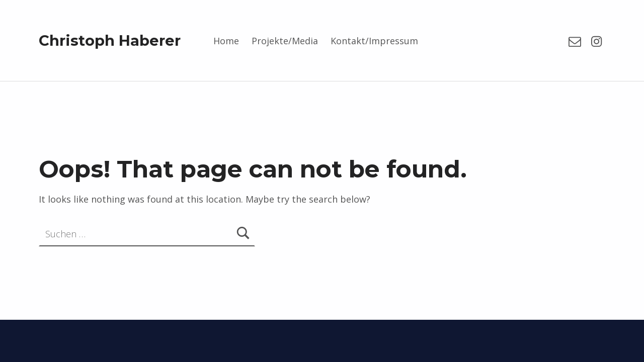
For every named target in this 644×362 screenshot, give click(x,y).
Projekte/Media (285, 41)
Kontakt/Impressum (374, 41)
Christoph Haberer (110, 40)
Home (226, 41)
